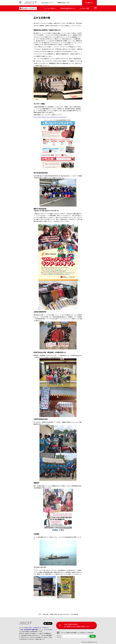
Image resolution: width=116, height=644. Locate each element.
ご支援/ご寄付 (45, 614)
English (49, 623)
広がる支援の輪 (75, 614)
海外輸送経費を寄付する (68, 8)
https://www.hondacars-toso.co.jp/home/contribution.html (50, 117)
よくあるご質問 (84, 8)
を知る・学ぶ (64, 3)
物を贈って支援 (53, 614)
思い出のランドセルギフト (64, 614)
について (47, 3)
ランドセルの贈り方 (50, 8)
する (90, 3)
